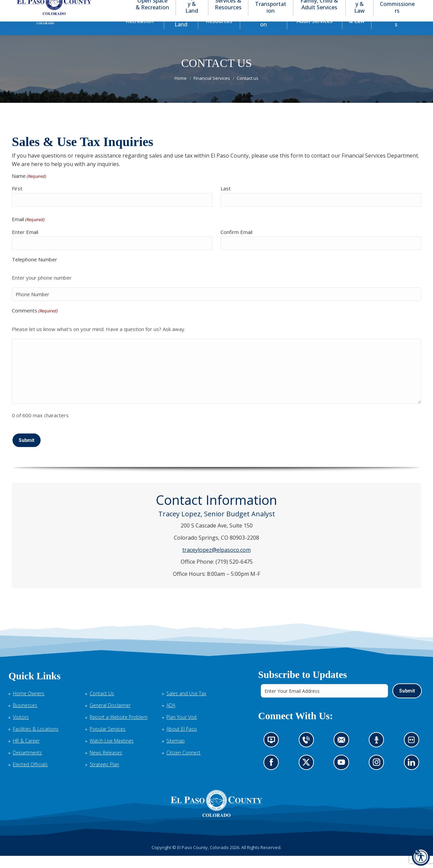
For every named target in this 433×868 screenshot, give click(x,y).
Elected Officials (30, 777)
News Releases (106, 765)
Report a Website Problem (119, 729)
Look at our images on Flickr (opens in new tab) (414, 754)
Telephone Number (35, 272)
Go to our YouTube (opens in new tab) (343, 777)
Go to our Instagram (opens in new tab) (379, 777)
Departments (27, 765)
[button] (390, 6)
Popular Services (108, 741)
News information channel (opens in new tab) (274, 754)
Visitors (21, 729)
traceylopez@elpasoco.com (216, 562)
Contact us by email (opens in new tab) (344, 754)
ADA (171, 717)
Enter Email (25, 244)
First (17, 201)
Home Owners (29, 706)
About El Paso (182, 741)
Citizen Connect (184, 765)
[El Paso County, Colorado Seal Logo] (216, 816)
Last (226, 201)
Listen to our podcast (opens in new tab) (378, 754)
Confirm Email (236, 244)
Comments (35, 323)
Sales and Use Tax (186, 706)
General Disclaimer (110, 717)
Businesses (25, 717)
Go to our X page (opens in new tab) (308, 777)
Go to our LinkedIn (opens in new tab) (413, 777)
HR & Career (26, 753)
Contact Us (102, 706)
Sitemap (176, 753)
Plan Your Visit (182, 729)
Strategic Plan (104, 777)
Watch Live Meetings (112, 753)
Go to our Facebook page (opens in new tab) (273, 777)
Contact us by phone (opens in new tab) (308, 754)
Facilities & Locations (36, 741)
